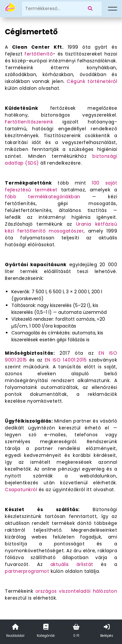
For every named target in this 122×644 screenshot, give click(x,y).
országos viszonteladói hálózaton (76, 591)
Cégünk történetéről (92, 81)
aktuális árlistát (72, 564)
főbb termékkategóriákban (43, 197)
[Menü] (113, 9)
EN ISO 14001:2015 (66, 360)
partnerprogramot (27, 571)
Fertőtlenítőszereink (29, 122)
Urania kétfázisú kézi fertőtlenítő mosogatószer (61, 227)
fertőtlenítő (39, 54)
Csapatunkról (21, 490)
